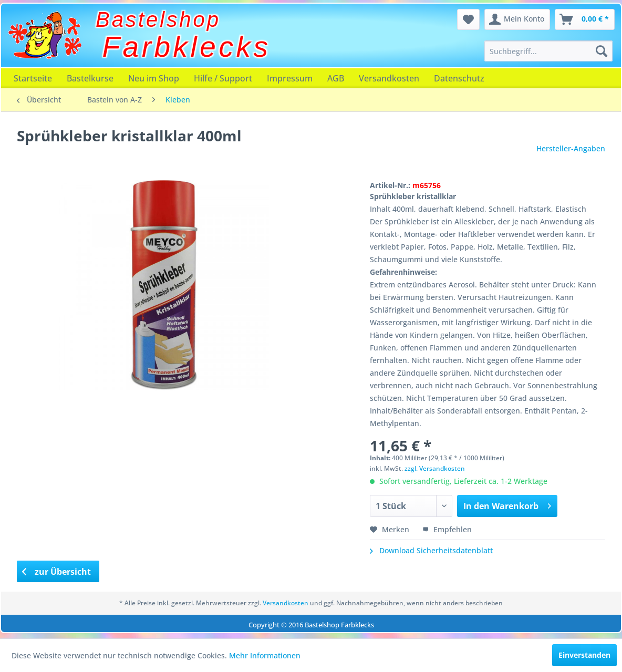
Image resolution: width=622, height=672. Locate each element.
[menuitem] (548, 51)
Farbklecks (187, 47)
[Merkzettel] (468, 19)
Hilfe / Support (223, 78)
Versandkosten (389, 78)
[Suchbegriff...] (548, 51)
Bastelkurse (90, 78)
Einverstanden (584, 655)
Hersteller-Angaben (571, 148)
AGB (336, 78)
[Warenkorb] (585, 19)
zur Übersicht (57, 572)
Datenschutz (459, 78)
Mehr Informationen (265, 655)
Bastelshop (158, 19)
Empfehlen (447, 529)
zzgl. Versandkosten (435, 468)
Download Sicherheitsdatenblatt (431, 550)
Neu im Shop (154, 78)
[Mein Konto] (517, 19)
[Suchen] (602, 51)
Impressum (290, 78)
